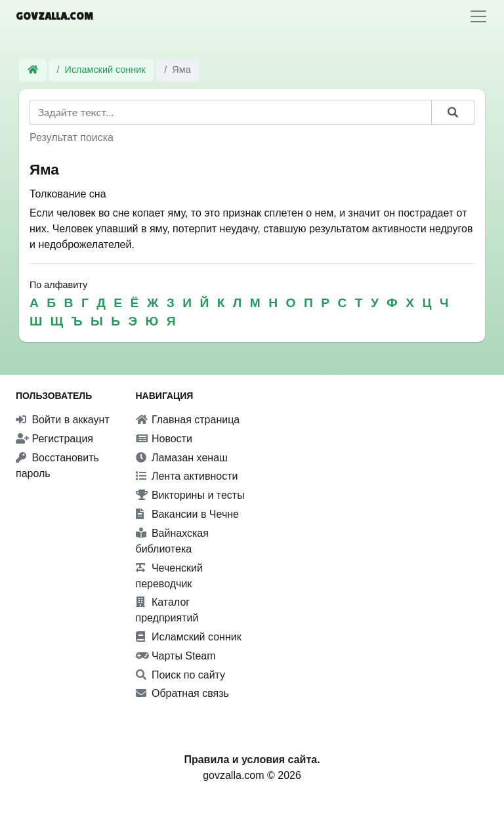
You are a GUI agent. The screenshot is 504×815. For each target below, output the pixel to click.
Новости (164, 439)
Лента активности (187, 476)
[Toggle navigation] (478, 16)
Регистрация (54, 439)
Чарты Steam (176, 656)
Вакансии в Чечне (187, 514)
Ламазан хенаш (182, 458)
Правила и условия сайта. (252, 760)
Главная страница (188, 420)
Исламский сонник (105, 70)
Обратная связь (182, 693)
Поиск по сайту (181, 675)
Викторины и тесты (190, 495)
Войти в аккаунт (63, 420)
